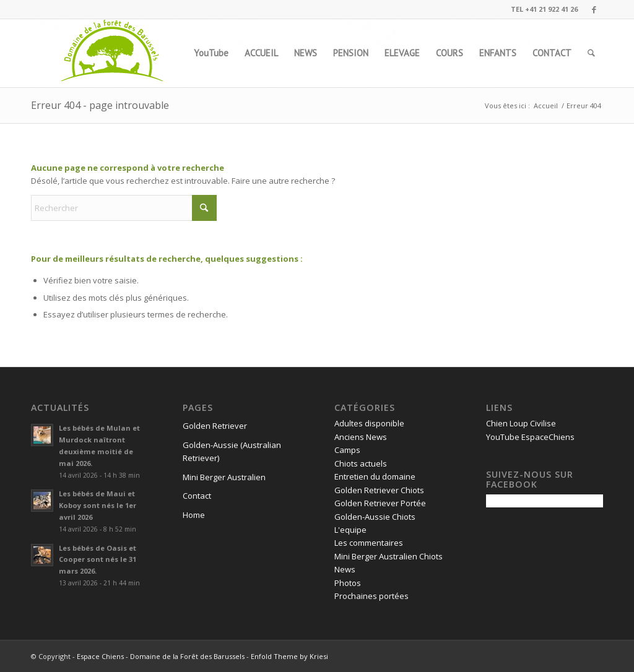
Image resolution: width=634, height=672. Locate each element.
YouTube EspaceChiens (530, 437)
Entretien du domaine (375, 476)
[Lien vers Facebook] (594, 9)
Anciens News (361, 437)
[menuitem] (211, 53)
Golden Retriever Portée (380, 503)
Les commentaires (369, 543)
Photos (348, 583)
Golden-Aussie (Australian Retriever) (232, 451)
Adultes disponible (369, 423)
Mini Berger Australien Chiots (389, 556)
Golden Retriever (215, 426)
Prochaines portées (371, 596)
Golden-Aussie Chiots (375, 517)
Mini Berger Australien (224, 477)
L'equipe (350, 530)
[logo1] (113, 53)
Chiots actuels (361, 463)
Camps (347, 450)
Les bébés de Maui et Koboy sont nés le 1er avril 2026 (98, 505)
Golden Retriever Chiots (379, 490)
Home (194, 515)
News (345, 569)
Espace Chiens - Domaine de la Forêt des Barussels (161, 656)
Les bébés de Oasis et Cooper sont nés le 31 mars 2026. (98, 560)
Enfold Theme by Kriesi (289, 656)
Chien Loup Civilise (521, 423)
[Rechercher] (591, 53)
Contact (197, 496)
